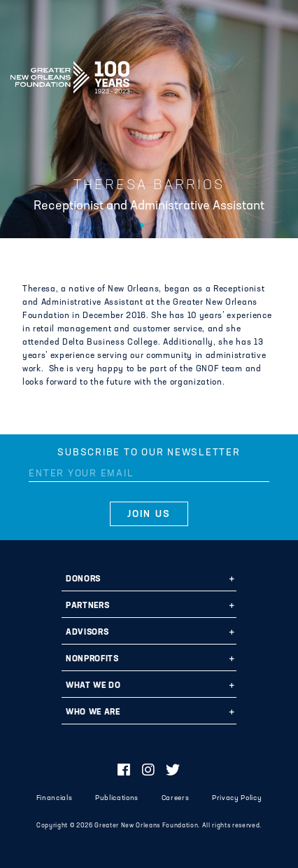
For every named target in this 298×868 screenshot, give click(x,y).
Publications (117, 798)
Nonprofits (92, 659)
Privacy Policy (237, 798)
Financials (55, 798)
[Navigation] (276, 75)
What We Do (93, 686)
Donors (83, 579)
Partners (87, 606)
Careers (176, 798)
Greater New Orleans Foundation (70, 73)
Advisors (87, 633)
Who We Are (93, 712)
